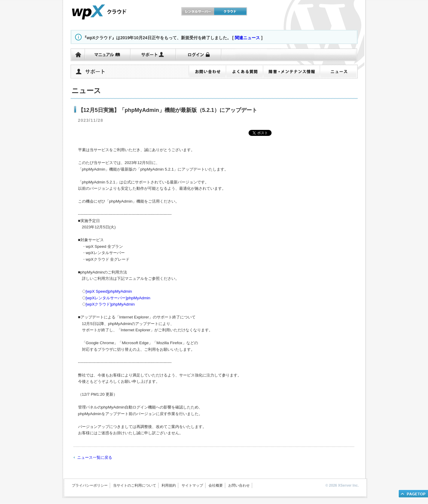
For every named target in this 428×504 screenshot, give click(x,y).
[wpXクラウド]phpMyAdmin (110, 304)
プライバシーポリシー (90, 485)
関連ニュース (247, 38)
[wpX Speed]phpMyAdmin (109, 291)
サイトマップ (192, 485)
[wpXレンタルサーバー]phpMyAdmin (118, 298)
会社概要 (216, 485)
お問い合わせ (239, 485)
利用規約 (169, 485)
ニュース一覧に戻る (95, 457)
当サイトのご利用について (135, 485)
